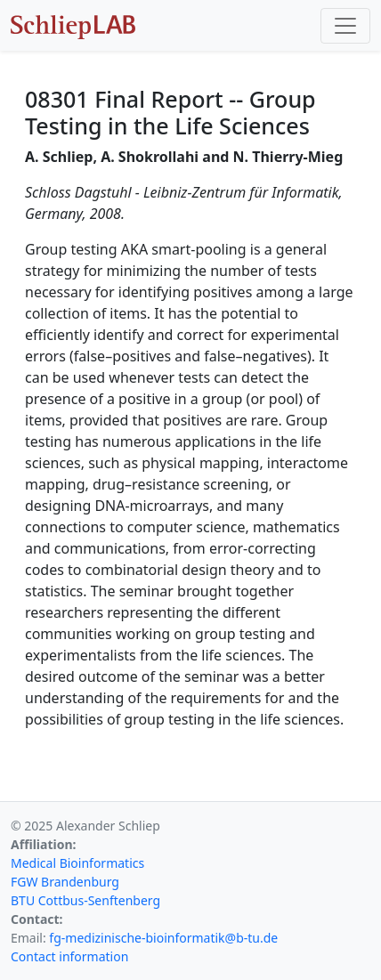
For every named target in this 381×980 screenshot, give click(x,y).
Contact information (69, 956)
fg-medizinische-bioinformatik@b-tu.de (163, 938)
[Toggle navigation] (345, 26)
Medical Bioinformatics (77, 863)
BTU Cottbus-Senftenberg (85, 900)
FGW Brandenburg (65, 882)
